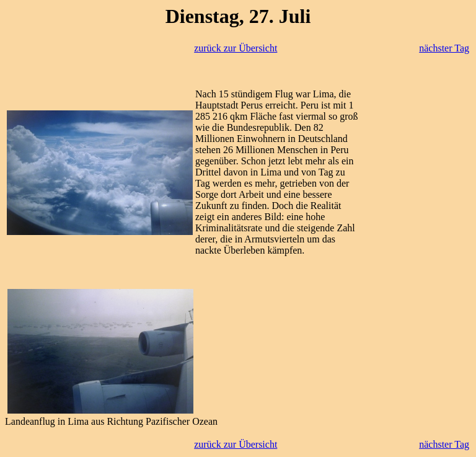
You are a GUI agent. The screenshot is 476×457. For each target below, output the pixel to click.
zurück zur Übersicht (236, 48)
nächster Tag (444, 48)
